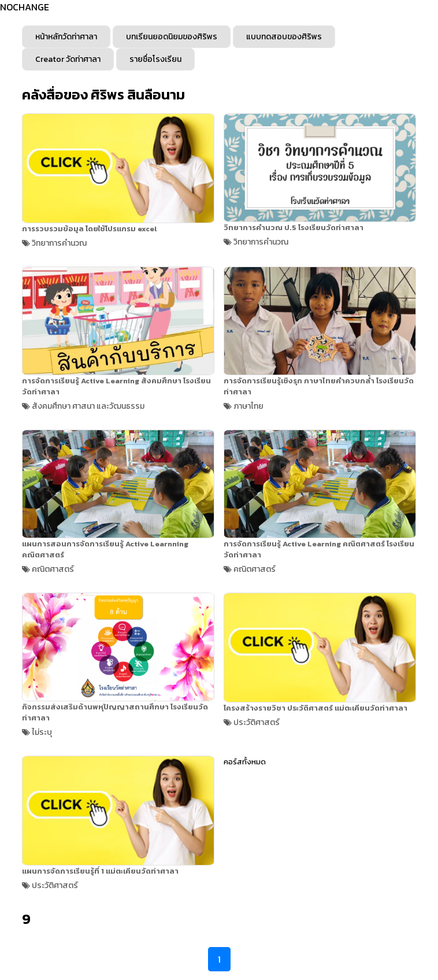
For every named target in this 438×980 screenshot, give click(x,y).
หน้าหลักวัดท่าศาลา (66, 37)
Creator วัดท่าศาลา (68, 59)
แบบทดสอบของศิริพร (284, 37)
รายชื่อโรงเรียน (155, 59)
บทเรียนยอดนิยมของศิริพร (172, 37)
